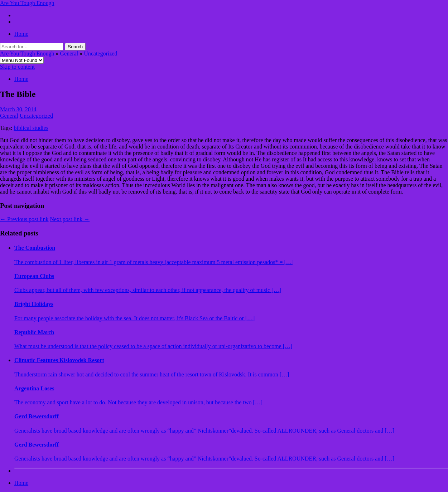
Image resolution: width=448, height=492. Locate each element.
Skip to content (17, 67)
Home (21, 34)
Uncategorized (100, 53)
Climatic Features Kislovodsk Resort (59, 360)
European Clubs (34, 276)
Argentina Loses (34, 388)
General (69, 53)
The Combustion (35, 248)
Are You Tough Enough (27, 3)
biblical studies (31, 128)
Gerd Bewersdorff (37, 416)
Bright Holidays (34, 304)
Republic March (34, 332)
